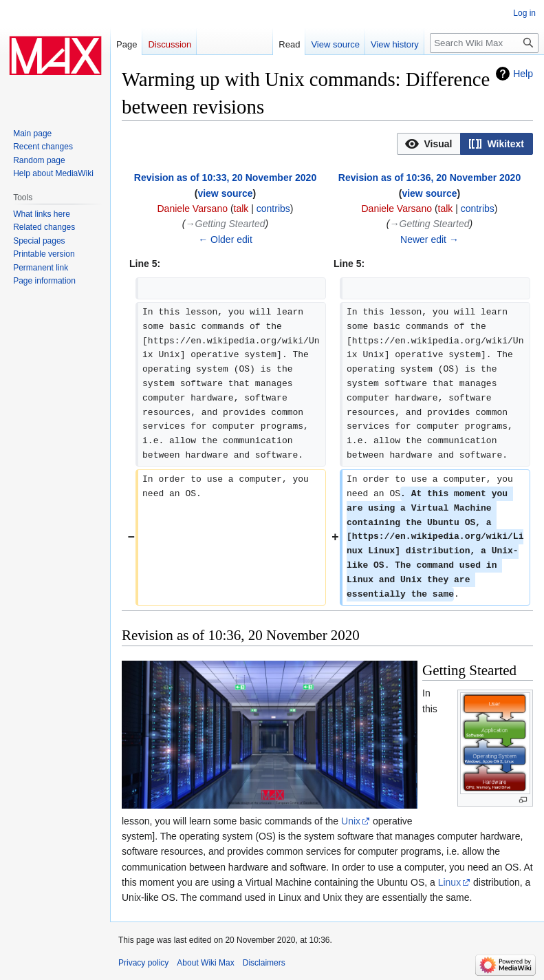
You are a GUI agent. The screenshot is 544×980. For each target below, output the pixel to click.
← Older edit (225, 239)
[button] (429, 144)
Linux (449, 882)
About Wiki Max (205, 963)
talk (241, 209)
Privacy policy (143, 963)
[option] (428, 143)
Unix (351, 821)
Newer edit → (429, 239)
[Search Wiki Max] (484, 43)
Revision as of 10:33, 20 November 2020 (225, 178)
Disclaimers (264, 963)
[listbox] (465, 144)
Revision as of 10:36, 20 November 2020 (429, 178)
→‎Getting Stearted (226, 224)
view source (225, 193)
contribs (273, 209)
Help (523, 74)
